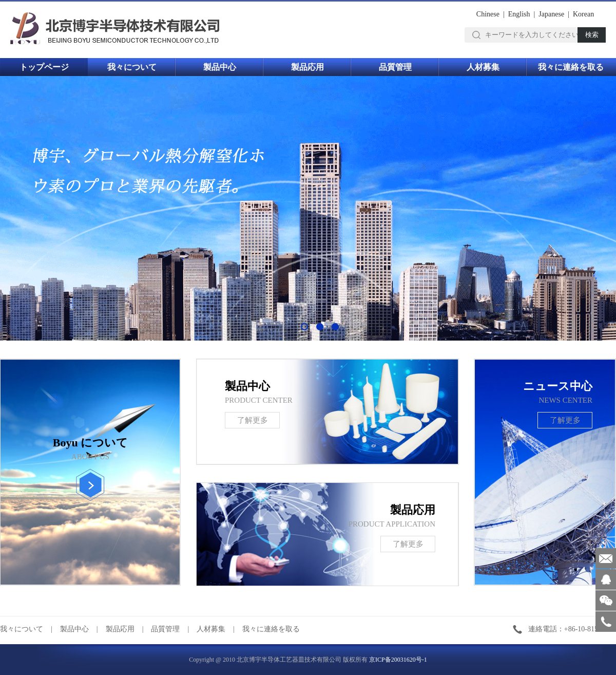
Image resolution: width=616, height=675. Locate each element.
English (519, 14)
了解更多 (565, 420)
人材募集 (483, 67)
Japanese (551, 14)
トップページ (44, 67)
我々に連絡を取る (571, 67)
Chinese (488, 14)
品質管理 (395, 67)
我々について (132, 67)
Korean (583, 14)
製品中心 (220, 67)
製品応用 (307, 67)
